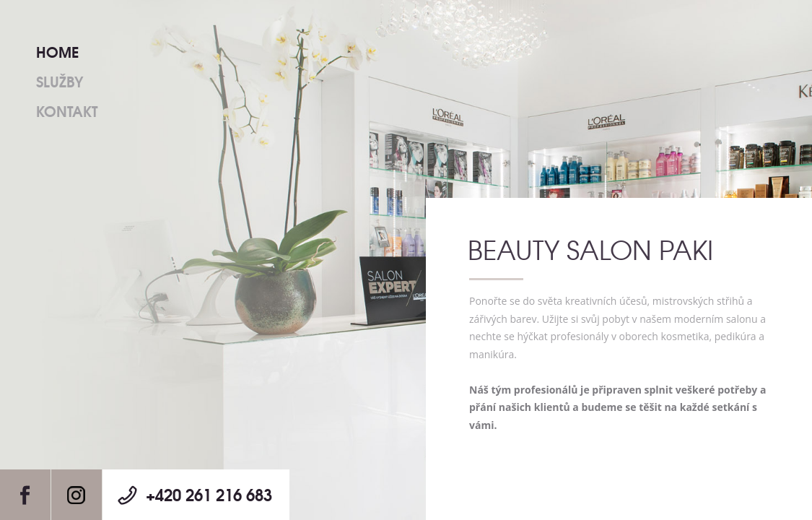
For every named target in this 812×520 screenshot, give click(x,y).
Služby (60, 81)
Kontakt (67, 110)
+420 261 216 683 (209, 494)
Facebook (25, 495)
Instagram (77, 495)
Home (57, 51)
